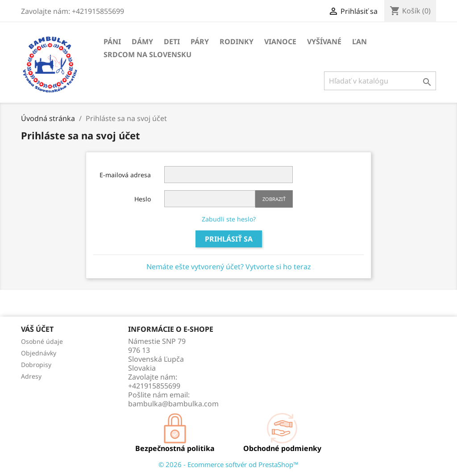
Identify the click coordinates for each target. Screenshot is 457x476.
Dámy (142, 42)
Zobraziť (274, 199)
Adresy (31, 376)
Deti (172, 42)
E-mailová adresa (125, 175)
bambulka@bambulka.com (173, 404)
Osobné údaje (42, 341)
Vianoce (280, 42)
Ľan (359, 42)
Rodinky (237, 42)
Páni (112, 42)
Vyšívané (324, 42)
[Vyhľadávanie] (380, 81)
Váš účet (37, 329)
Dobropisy (36, 365)
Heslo (143, 199)
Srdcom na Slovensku (147, 54)
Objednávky (39, 353)
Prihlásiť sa (229, 239)
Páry (200, 42)
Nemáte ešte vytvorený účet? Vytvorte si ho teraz (229, 267)
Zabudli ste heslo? (229, 219)
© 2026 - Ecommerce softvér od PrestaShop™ (228, 464)
